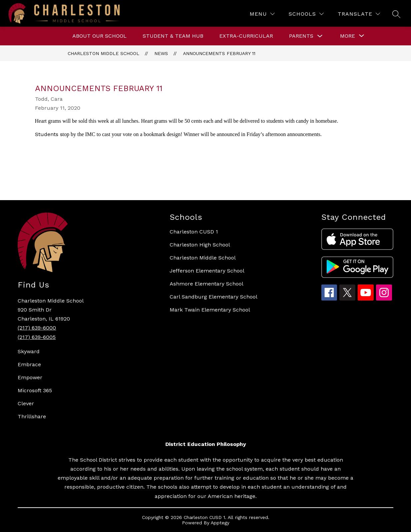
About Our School (99, 36)
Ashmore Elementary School (206, 284)
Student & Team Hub (173, 36)
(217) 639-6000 (37, 328)
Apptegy (220, 523)
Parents (301, 36)
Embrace (29, 364)
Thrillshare (32, 416)
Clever (26, 403)
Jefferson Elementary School (207, 271)
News (161, 53)
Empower (30, 377)
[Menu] (262, 14)
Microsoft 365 (35, 390)
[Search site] (396, 14)
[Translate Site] (359, 14)
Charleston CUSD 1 (194, 232)
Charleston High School (200, 245)
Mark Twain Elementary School (210, 310)
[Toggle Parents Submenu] (320, 36)
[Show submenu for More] (347, 36)
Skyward (29, 351)
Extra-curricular (246, 36)
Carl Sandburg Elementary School (213, 297)
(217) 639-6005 (37, 337)
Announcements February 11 (219, 53)
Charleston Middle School (103, 53)
